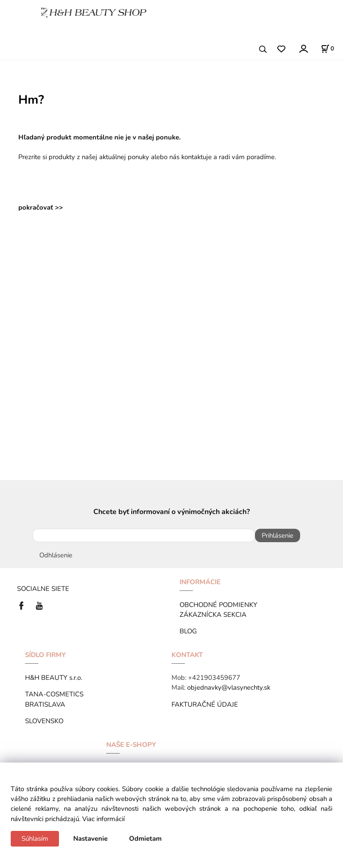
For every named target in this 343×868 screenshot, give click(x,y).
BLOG (188, 631)
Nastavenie (90, 839)
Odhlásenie (56, 555)
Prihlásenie (278, 535)
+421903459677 (214, 678)
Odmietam (145, 839)
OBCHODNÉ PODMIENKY (218, 605)
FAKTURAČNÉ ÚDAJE (205, 704)
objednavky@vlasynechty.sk (229, 687)
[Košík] (327, 49)
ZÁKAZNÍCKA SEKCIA (215, 615)
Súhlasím (35, 839)
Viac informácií (103, 819)
